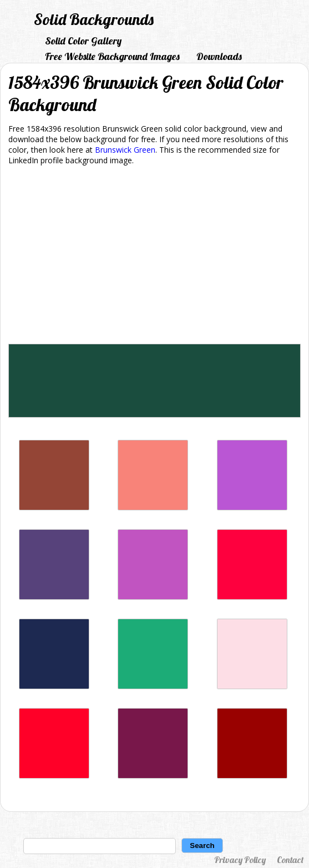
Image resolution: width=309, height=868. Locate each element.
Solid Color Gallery (83, 41)
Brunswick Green (125, 150)
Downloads (219, 56)
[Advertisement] (154, 257)
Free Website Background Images (112, 56)
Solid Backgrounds (94, 19)
